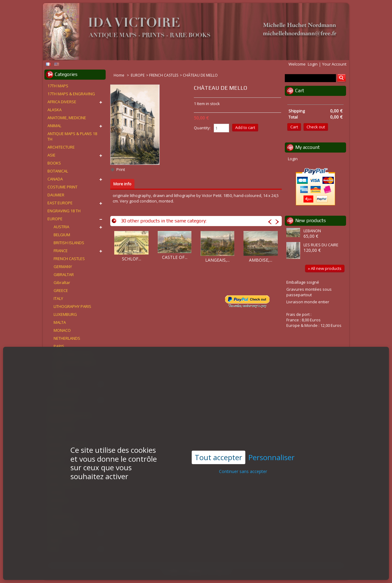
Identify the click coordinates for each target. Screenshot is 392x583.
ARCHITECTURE (61, 147)
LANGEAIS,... (217, 260)
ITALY (58, 298)
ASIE (51, 155)
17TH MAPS (58, 86)
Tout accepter (219, 439)
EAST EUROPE (60, 203)
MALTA (60, 322)
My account (307, 147)
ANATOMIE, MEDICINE (67, 118)
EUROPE (138, 75)
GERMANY (63, 267)
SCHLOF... (132, 259)
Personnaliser (271, 439)
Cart (300, 91)
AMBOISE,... (261, 260)
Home (119, 75)
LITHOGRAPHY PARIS (72, 306)
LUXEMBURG (65, 314)
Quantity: (202, 128)
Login (313, 64)
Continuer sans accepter (243, 453)
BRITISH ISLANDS (69, 243)
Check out (316, 127)
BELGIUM (62, 235)
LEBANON (312, 231)
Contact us (220, 571)
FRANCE (61, 251)
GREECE (61, 290)
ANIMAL (54, 126)
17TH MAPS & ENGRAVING (71, 94)
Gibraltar (62, 282)
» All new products (325, 268)
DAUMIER (56, 195)
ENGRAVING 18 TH (64, 211)
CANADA (55, 179)
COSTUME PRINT (62, 187)
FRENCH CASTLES (164, 75)
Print (121, 169)
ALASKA (55, 110)
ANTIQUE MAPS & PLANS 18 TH (72, 136)
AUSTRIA (61, 227)
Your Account (334, 64)
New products (311, 220)
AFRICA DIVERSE (62, 102)
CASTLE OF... (175, 257)
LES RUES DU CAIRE (321, 245)
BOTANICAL (58, 171)
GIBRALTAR (64, 274)
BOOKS (54, 163)
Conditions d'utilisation (184, 571)
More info (122, 184)
